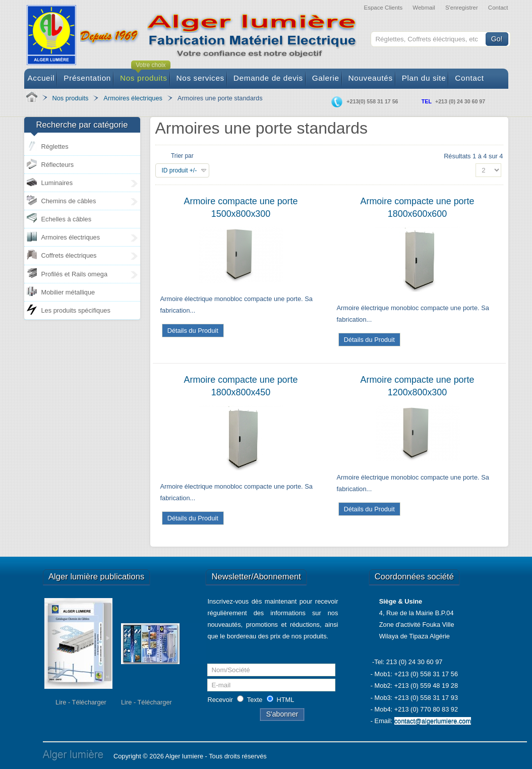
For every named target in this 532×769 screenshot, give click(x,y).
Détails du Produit (193, 331)
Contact (498, 8)
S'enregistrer (462, 8)
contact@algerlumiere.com (433, 721)
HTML (286, 700)
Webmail (424, 8)
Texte (255, 700)
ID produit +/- (180, 170)
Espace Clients (383, 8)
